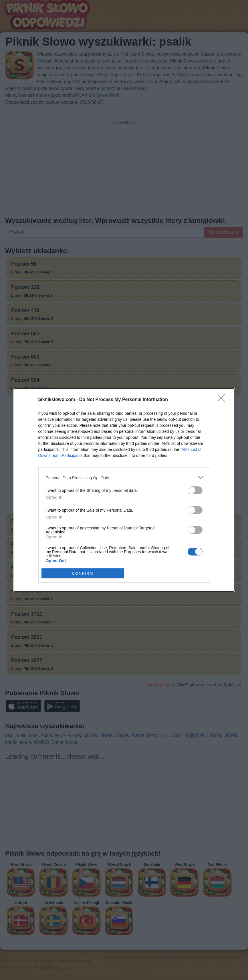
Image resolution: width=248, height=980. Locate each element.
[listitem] (124, 478)
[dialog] (124, 490)
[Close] (223, 400)
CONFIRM (83, 573)
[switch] (195, 490)
